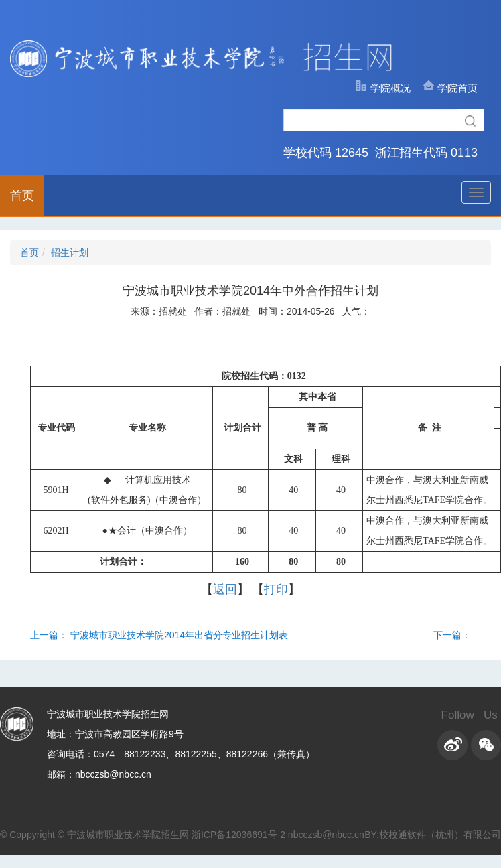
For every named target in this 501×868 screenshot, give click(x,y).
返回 (225, 589)
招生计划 (70, 252)
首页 (22, 196)
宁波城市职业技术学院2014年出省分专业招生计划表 (179, 635)
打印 (276, 589)
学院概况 (390, 88)
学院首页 (457, 88)
